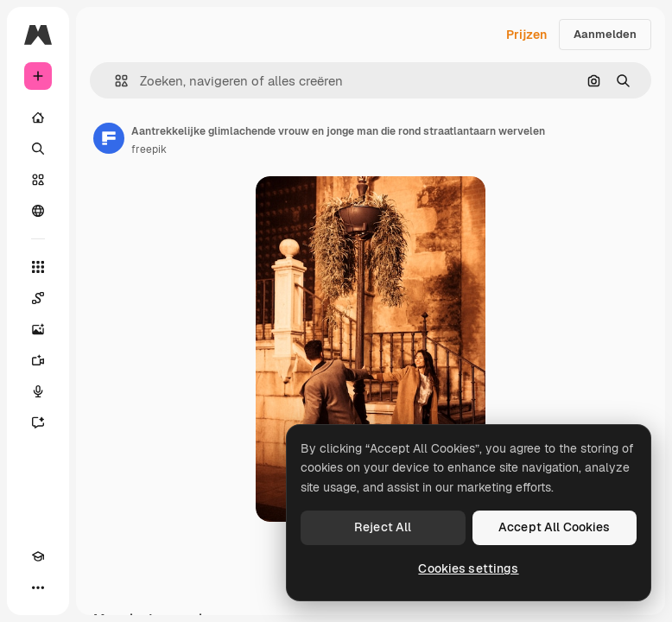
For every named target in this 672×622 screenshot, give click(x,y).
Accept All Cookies (555, 527)
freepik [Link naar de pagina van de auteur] (149, 149)
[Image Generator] (38, 329)
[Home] (38, 117)
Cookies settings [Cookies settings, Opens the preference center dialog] (468, 568)
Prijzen (526, 35)
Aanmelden (605, 34)
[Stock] (38, 180)
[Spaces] (38, 298)
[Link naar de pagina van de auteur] (109, 138)
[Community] (38, 211)
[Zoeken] (38, 149)
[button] (114, 81)
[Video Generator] (38, 360)
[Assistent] (38, 422)
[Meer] (38, 587)
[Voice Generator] (38, 391)
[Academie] (38, 556)
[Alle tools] (38, 267)
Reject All (383, 527)
